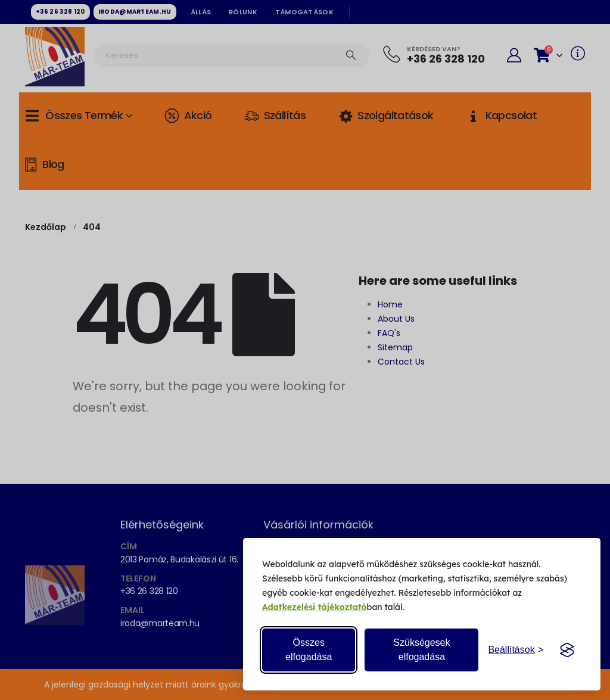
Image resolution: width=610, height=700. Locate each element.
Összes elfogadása (309, 650)
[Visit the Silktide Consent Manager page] (567, 650)
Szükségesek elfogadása (421, 650)
